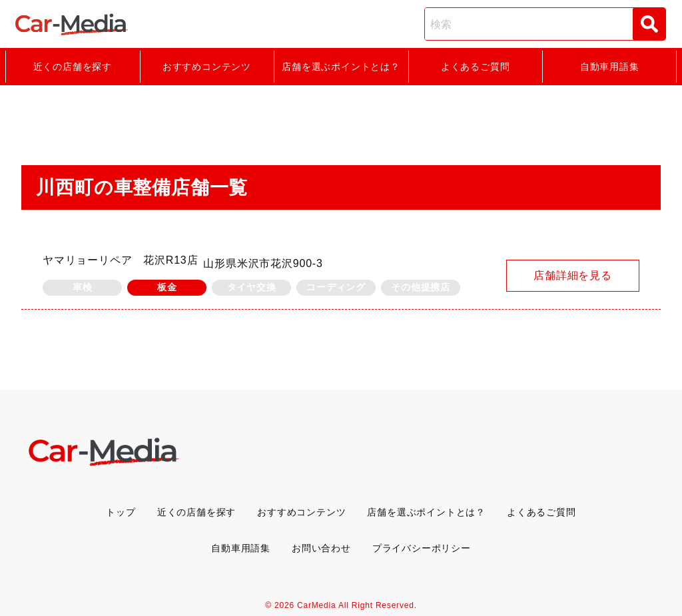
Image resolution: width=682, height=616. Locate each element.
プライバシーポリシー (422, 548)
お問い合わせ (321, 548)
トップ (121, 512)
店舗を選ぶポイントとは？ (341, 67)
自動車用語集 (610, 67)
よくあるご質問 (476, 67)
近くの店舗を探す (73, 67)
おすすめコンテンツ (207, 67)
